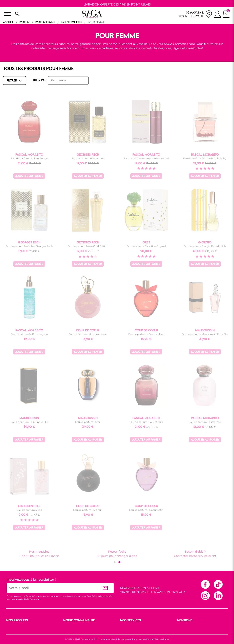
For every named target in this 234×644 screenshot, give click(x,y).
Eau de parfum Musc (29, 510)
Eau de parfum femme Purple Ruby (205, 158)
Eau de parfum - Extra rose (205, 422)
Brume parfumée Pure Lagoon (29, 334)
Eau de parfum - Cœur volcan (146, 334)
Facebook (205, 584)
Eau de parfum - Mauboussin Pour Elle (205, 334)
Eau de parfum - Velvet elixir (146, 422)
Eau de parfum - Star (88, 422)
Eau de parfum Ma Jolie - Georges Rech (29, 246)
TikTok (218, 584)
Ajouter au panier (29, 176)
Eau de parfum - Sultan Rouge (29, 158)
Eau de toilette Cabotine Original (146, 246)
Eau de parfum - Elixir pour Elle (29, 422)
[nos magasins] (195, 14)
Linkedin (218, 595)
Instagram (205, 595)
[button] (115, 562)
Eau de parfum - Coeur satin (146, 510)
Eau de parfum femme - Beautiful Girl (146, 158)
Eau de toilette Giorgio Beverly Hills (205, 246)
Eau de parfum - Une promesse (88, 334)
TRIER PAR (40, 80)
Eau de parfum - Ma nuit (88, 510)
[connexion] (217, 15)
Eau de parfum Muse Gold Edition (88, 246)
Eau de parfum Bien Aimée (88, 158)
